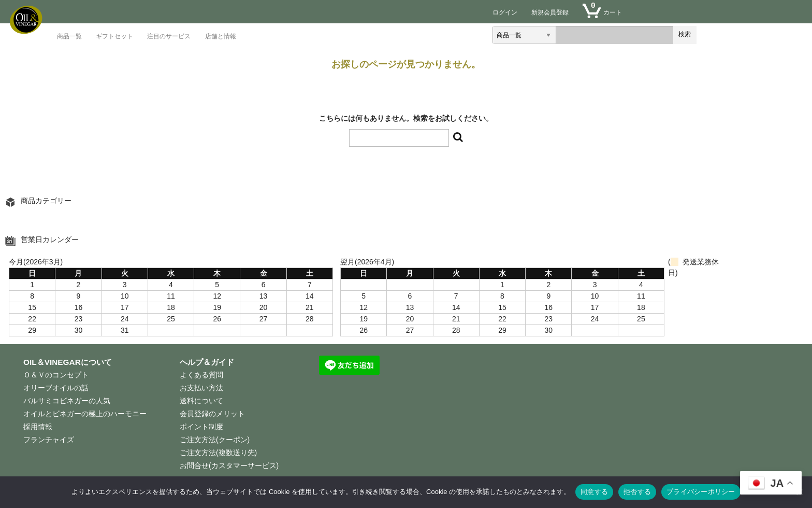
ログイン (505, 12)
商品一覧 (69, 37)
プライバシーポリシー (701, 492)
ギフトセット (114, 37)
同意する (594, 492)
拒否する (637, 492)
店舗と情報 (221, 37)
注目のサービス (169, 37)
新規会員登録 (550, 12)
